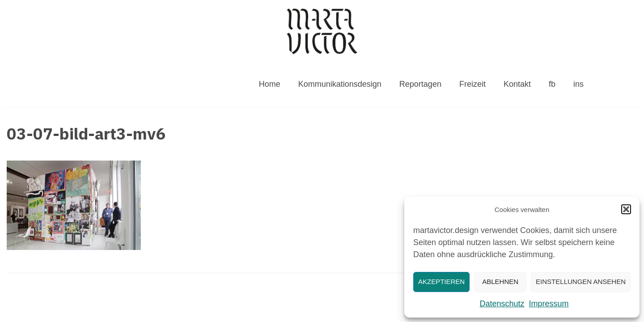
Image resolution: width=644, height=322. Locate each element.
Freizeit (472, 84)
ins (578, 84)
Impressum (549, 304)
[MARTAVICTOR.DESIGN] (322, 31)
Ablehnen (500, 282)
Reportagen (420, 84)
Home (270, 84)
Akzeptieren (441, 282)
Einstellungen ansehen (581, 282)
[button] (626, 209)
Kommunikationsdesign (340, 84)
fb (552, 84)
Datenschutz (502, 304)
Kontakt (517, 84)
